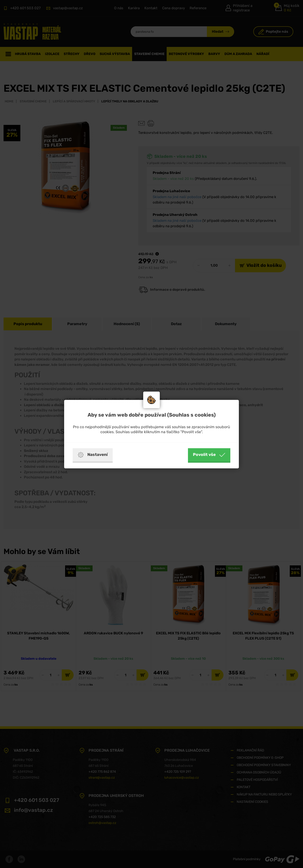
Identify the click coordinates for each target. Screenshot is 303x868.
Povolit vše (209, 455)
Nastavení (93, 455)
